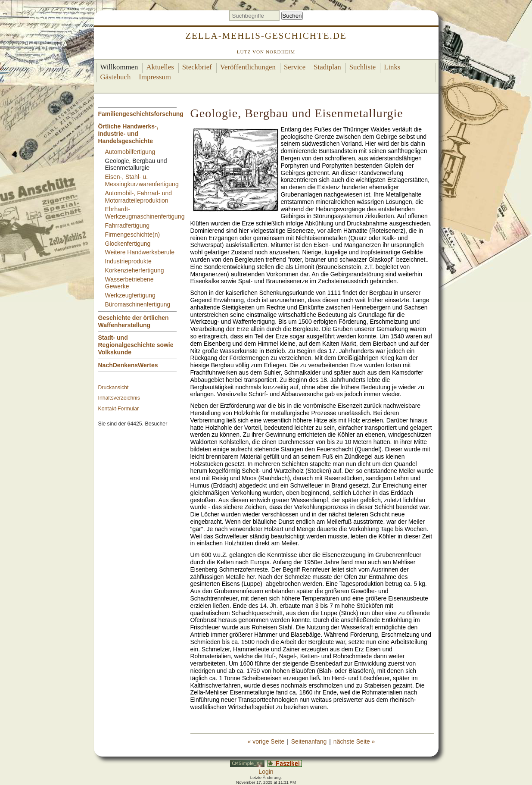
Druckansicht (114, 388)
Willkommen (119, 67)
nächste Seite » (354, 741)
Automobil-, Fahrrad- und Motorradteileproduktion (139, 197)
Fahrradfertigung (128, 225)
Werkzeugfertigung (130, 295)
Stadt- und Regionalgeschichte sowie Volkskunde (136, 345)
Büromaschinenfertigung (138, 304)
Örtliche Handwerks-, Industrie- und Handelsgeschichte (128, 134)
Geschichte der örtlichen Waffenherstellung (134, 321)
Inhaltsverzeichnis (119, 398)
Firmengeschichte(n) (133, 235)
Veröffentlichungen (248, 67)
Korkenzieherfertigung (135, 270)
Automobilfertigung (130, 152)
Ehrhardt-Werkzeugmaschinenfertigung (145, 213)
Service (295, 67)
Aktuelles (160, 67)
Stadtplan (327, 67)
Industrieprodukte (128, 261)
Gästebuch (116, 77)
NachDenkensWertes (128, 365)
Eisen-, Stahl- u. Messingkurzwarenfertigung (142, 180)
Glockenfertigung (128, 244)
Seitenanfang (309, 741)
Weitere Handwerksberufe (140, 252)
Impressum (155, 77)
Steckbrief (197, 67)
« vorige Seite (266, 741)
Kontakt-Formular (119, 409)
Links (392, 67)
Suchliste (363, 67)
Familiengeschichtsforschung (141, 114)
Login (266, 772)
